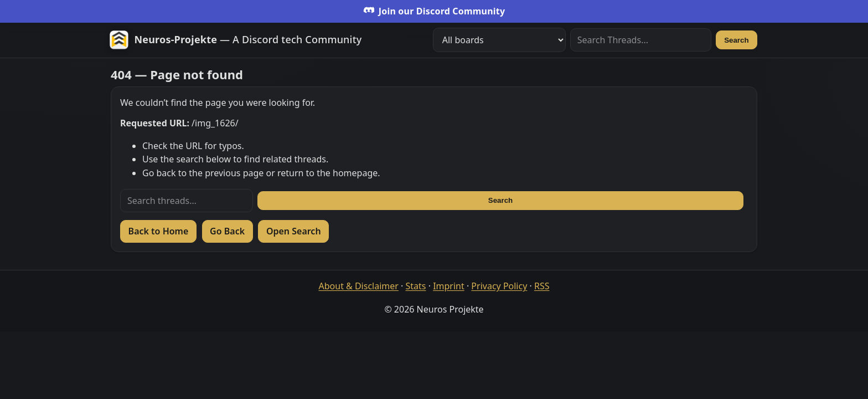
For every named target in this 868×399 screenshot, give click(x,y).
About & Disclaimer (359, 286)
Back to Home (159, 231)
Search (736, 40)
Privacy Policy (499, 286)
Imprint (449, 286)
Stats (416, 286)
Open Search (294, 231)
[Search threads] (187, 201)
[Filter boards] (499, 40)
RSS (542, 286)
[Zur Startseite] (236, 40)
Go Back (227, 231)
